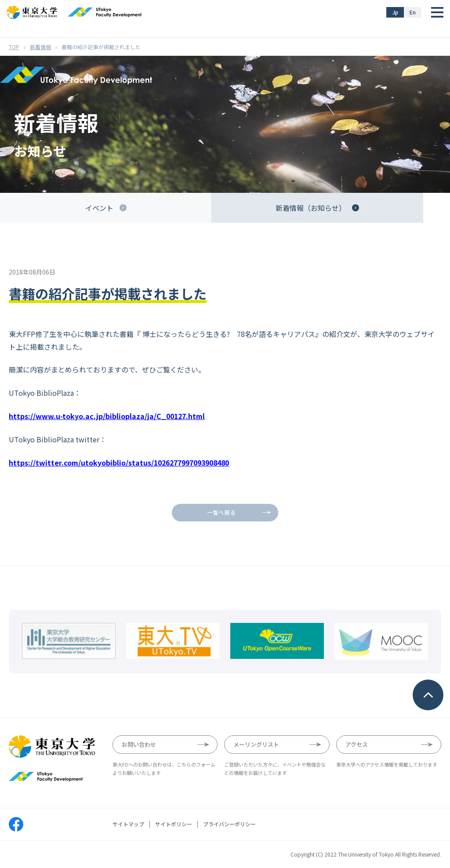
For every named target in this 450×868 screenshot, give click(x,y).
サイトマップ (128, 824)
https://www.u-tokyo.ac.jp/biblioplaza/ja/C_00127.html (107, 416)
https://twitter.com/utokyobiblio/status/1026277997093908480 (119, 463)
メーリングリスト (256, 744)
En (413, 12)
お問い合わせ (139, 744)
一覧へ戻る (221, 512)
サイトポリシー (174, 824)
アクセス (357, 744)
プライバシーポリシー (229, 824)
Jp (395, 12)
